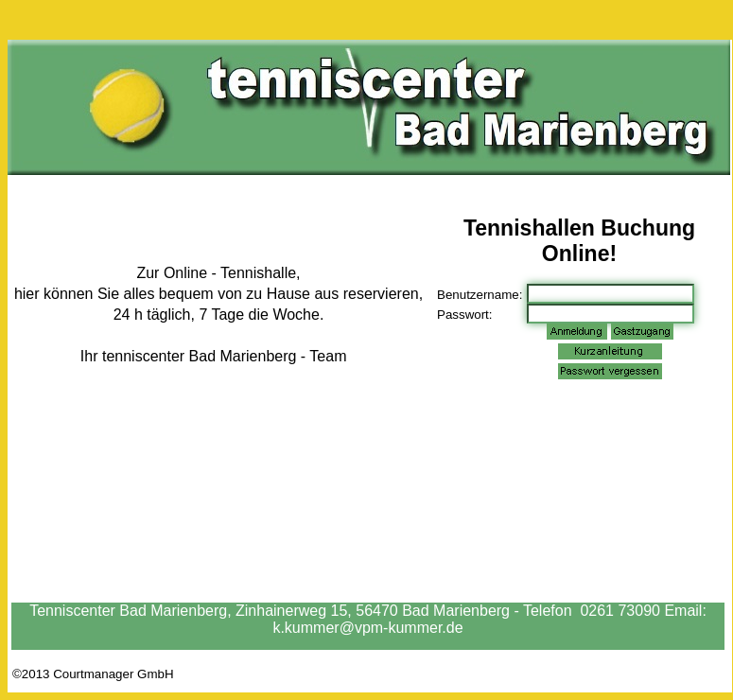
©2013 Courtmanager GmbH (93, 674)
